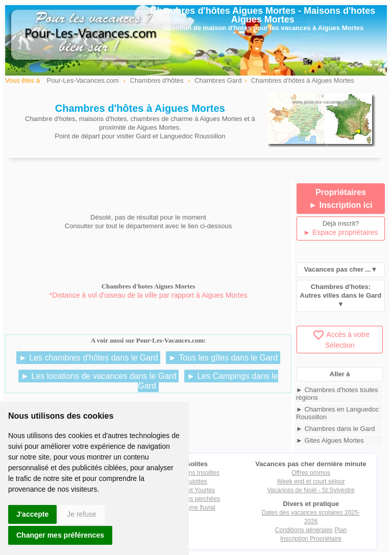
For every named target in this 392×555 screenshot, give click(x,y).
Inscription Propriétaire (311, 539)
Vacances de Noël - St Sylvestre (311, 490)
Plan (340, 530)
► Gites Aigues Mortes (330, 440)
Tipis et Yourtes (194, 490)
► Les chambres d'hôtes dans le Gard (88, 358)
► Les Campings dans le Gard (208, 381)
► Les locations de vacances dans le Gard (99, 376)
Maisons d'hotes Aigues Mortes (303, 15)
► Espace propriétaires (340, 232)
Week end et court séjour (311, 481)
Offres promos (311, 473)
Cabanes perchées (194, 499)
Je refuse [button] (82, 514)
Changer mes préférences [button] (60, 535)
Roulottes (194, 481)
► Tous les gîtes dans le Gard (223, 358)
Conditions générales (304, 530)
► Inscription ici (340, 205)
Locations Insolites (194, 473)
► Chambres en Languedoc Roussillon (337, 413)
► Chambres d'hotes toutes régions (337, 394)
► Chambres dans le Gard (336, 429)
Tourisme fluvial (194, 508)
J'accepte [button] (32, 514)
